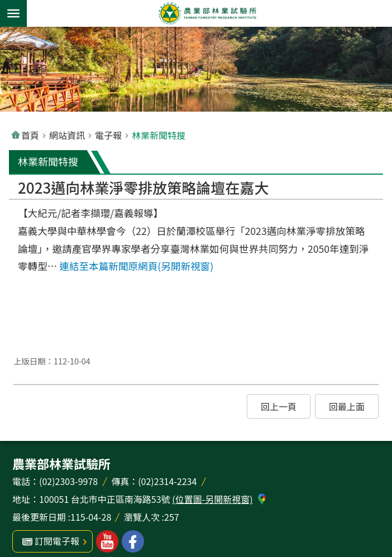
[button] (279, 406)
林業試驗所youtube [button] (107, 541)
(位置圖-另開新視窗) (212, 499)
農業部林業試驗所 (207, 13)
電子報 (108, 135)
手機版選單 (13, 13)
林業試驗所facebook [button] (133, 541)
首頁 (30, 135)
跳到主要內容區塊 (6, 6)
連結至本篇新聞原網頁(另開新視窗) (136, 266)
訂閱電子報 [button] (57, 541)
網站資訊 (67, 135)
